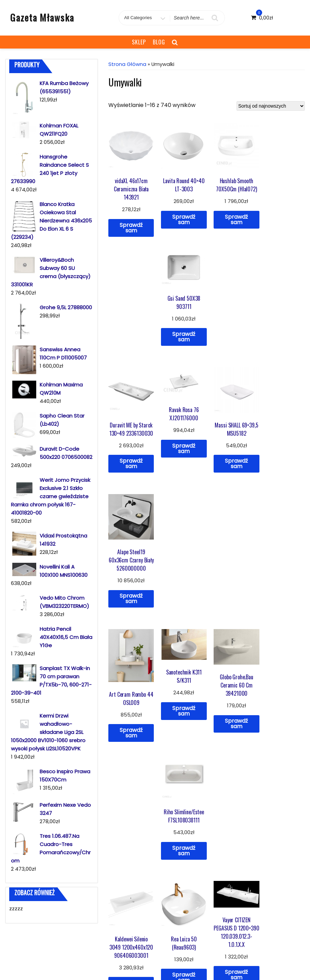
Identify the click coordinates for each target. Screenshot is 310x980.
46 (223, 673)
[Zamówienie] (271, 106)
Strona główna (127, 64)
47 (236, 673)
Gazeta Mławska (42, 17)
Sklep (139, 42)
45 (210, 673)
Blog (159, 42)
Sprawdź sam (130, 225)
